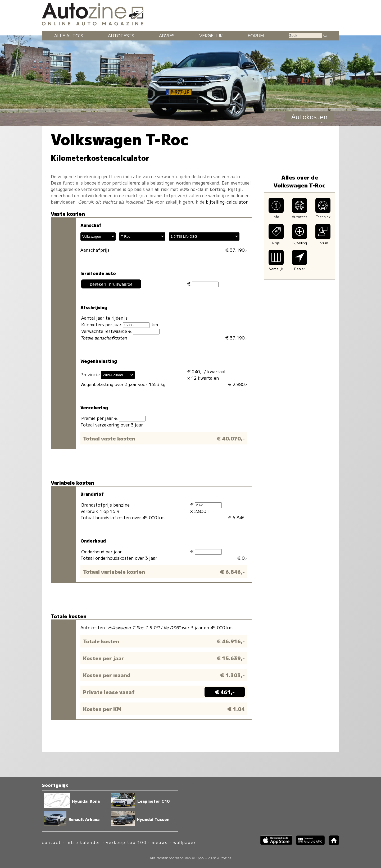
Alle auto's (69, 35)
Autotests (121, 35)
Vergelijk (211, 35)
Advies (167, 35)
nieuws (160, 842)
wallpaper (185, 842)
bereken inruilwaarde (111, 284)
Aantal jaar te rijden (116, 318)
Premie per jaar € (113, 418)
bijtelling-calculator (227, 202)
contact (51, 842)
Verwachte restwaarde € (120, 331)
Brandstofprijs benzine (105, 505)
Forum (256, 35)
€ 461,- (225, 692)
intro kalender (84, 842)
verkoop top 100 (126, 842)
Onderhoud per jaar (101, 552)
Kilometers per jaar (115, 325)
